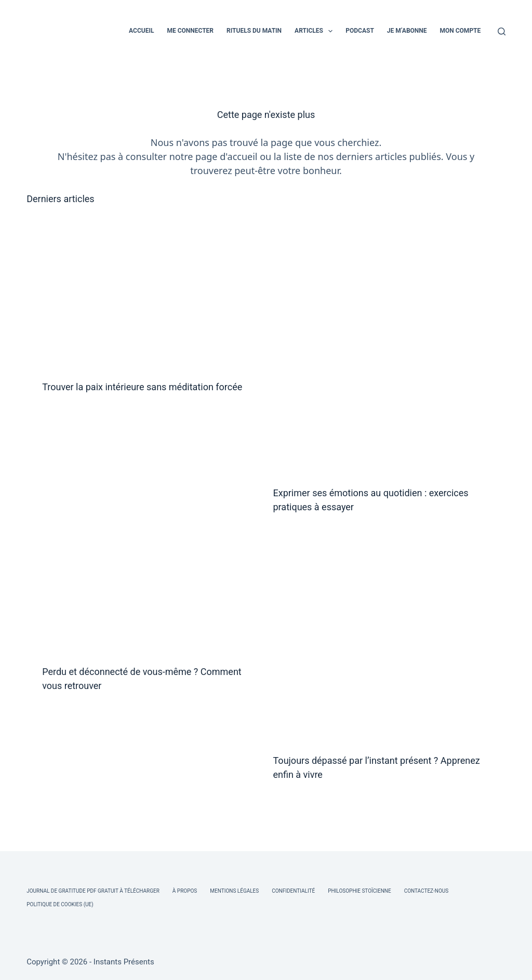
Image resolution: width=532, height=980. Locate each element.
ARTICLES (316, 31)
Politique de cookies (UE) (60, 904)
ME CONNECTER (190, 31)
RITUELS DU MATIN (254, 31)
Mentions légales (234, 891)
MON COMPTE (461, 31)
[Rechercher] (502, 31)
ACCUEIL (141, 31)
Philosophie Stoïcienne (359, 891)
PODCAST (360, 31)
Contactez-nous (427, 891)
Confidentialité (293, 891)
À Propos (185, 891)
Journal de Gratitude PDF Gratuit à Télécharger (93, 891)
